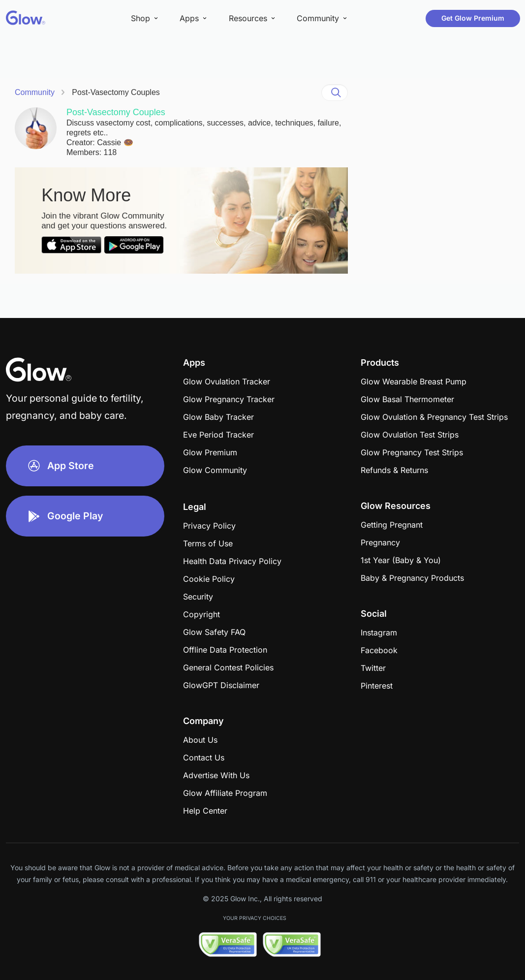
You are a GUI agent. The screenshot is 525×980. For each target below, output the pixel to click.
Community (35, 92)
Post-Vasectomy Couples (116, 92)
